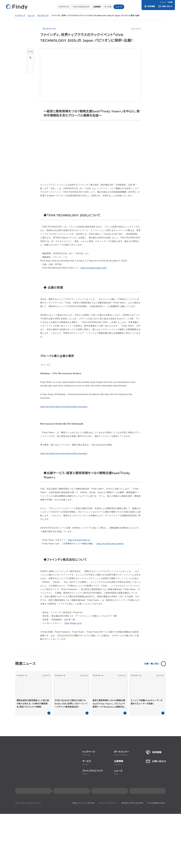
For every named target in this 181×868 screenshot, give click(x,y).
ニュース (119, 7)
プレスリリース (44, 16)
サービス (108, 7)
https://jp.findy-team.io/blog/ (107, 533)
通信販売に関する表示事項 (133, 857)
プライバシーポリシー (109, 857)
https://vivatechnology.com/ (92, 264)
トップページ (64, 7)
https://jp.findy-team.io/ (78, 529)
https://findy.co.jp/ (70, 677)
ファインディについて (81, 7)
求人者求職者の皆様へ (157, 857)
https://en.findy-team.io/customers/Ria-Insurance (66, 399)
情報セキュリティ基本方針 (86, 857)
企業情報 (97, 7)
